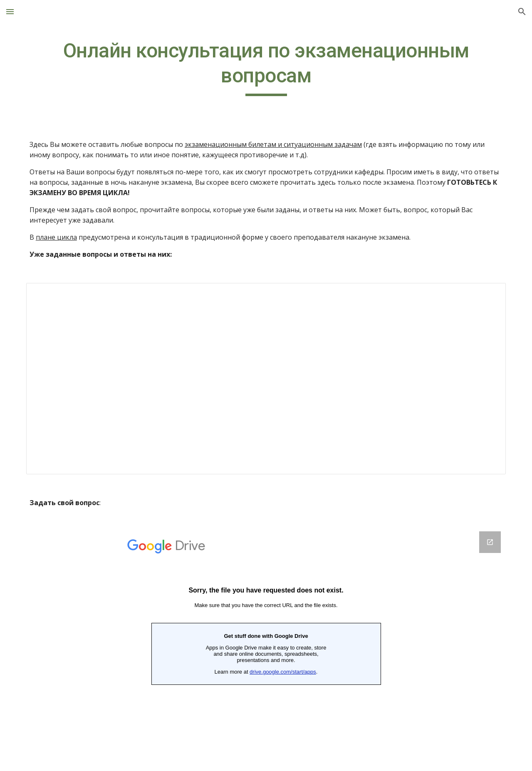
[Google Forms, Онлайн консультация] (266, 646)
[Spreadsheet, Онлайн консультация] (266, 379)
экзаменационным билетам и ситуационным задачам (273, 144)
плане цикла (56, 237)
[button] (10, 11)
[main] (266, 67)
